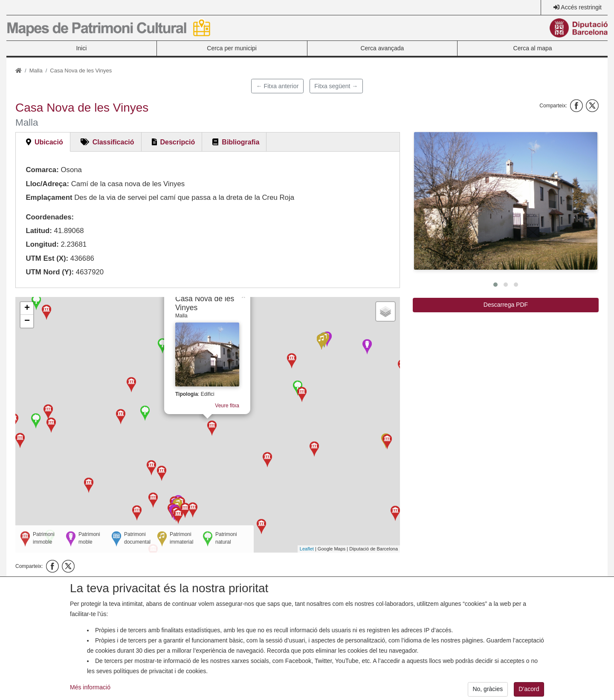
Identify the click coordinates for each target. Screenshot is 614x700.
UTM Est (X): (47, 258)
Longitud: (42, 244)
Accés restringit (581, 7)
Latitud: (39, 231)
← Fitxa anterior (278, 86)
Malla (36, 71)
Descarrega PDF (506, 305)
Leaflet (307, 549)
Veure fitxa (227, 402)
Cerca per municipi (232, 48)
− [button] (27, 321)
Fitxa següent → (336, 86)
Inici (81, 48)
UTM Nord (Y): (50, 272)
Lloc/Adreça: (47, 184)
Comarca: (42, 170)
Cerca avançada (382, 48)
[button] (506, 201)
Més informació (90, 693)
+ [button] (27, 308)
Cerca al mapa (533, 48)
